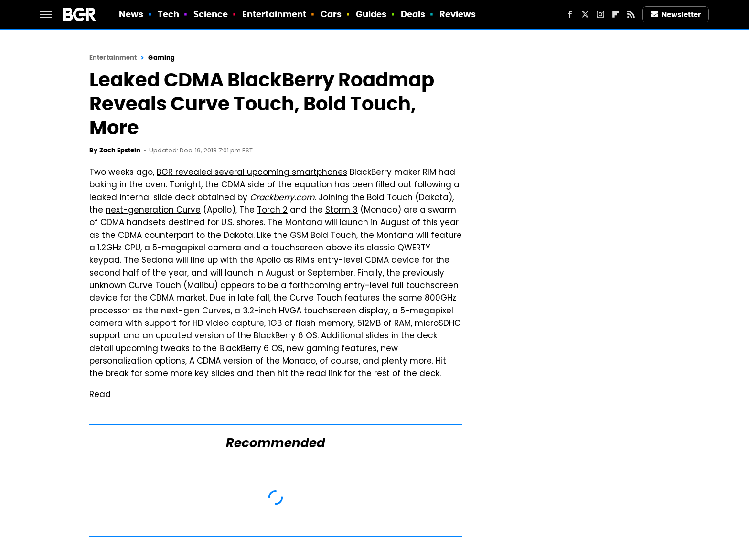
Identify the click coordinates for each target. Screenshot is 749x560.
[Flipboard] (616, 14)
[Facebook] (570, 14)
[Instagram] (600, 14)
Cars (331, 14)
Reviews (458, 14)
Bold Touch (390, 198)
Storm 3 (342, 211)
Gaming (161, 58)
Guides (371, 14)
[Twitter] (585, 14)
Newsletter (676, 15)
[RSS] (631, 14)
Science (211, 14)
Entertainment (274, 14)
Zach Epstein (120, 150)
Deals (413, 14)
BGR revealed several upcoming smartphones (252, 173)
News (131, 14)
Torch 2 (272, 211)
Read (100, 395)
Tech (168, 14)
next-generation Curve (153, 211)
